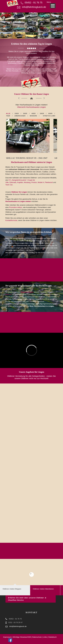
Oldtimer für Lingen (19, 192)
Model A (41, 182)
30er (25, 113)
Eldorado (13, 182)
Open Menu (53, 6)
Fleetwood (49, 182)
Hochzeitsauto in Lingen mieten (18, 201)
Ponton (34, 182)
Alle (8, 113)
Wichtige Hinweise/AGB (22, 637)
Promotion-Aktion (16, 207)
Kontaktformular (11, 220)
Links (45, 637)
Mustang (27, 182)
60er (50, 113)
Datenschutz (37, 637)
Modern (33, 116)
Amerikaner (20, 116)
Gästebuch (52, 637)
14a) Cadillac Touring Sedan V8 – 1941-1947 (31, 158)
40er (34, 113)
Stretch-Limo (49, 116)
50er (42, 113)
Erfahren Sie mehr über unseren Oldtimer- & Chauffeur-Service (27, 599)
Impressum (7, 637)
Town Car (9, 185)
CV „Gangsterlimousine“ (18, 180)
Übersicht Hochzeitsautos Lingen (31, 107)
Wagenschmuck (27, 292)
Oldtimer (9, 294)
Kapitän (20, 182)
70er (8, 116)
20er (17, 113)
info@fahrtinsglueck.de (34, 7)
